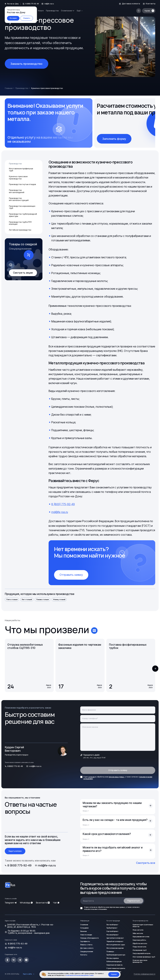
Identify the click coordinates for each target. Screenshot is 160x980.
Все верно (13, 18)
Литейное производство (20, 230)
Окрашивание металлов (141, 937)
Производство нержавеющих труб (22, 207)
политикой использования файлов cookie (80, 975)
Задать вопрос (15, 851)
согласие (91, 777)
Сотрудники (84, 928)
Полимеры (110, 951)
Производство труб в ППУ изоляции (20, 223)
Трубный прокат (112, 928)
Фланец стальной (59, 599)
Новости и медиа (86, 935)
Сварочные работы (139, 940)
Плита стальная (12, 599)
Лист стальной (27, 599)
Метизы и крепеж (113, 958)
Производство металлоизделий (17, 191)
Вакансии (84, 931)
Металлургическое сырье (116, 945)
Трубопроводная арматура (116, 955)
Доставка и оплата (131, 4)
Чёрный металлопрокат (115, 941)
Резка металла (138, 930)
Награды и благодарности (89, 938)
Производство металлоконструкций (19, 199)
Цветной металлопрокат (115, 938)
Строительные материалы (116, 968)
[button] (155, 669)
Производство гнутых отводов (22, 184)
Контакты (151, 4)
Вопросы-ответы (86, 945)
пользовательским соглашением (96, 909)
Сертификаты (85, 941)
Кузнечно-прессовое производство (18, 178)
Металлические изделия (115, 948)
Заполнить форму (114, 139)
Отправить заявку (71, 575)
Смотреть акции (23, 273)
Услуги (41, 11)
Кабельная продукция (114, 961)
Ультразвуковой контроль (142, 953)
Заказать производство (27, 64)
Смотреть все (146, 863)
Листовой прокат (112, 925)
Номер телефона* (90, 719)
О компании (84, 925)
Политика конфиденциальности (144, 974)
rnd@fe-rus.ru (49, 4)
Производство (52, 11)
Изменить (27, 18)
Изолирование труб (140, 950)
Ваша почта (88, 901)
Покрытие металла (139, 947)
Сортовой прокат (112, 931)
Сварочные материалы (114, 965)
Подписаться (133, 901)
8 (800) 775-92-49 (63, 504)
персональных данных (117, 777)
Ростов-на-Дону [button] (13, 4)
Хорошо (114, 974)
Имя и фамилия (89, 710)
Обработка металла (140, 943)
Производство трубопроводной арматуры (23, 215)
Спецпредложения (87, 951)
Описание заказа (90, 727)
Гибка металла (138, 933)
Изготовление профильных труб (21, 170)
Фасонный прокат (113, 935)
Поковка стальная (43, 599)
